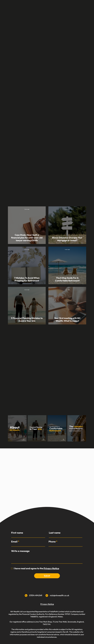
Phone (52, 542)
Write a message (20, 551)
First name (17, 533)
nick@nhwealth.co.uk (60, 595)
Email (14, 542)
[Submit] (47, 576)
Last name (55, 533)
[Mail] (26, 595)
